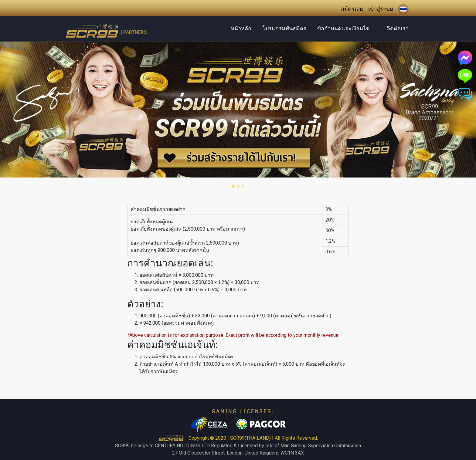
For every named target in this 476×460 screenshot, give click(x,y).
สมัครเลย (352, 9)
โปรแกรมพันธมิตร (284, 28)
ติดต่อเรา (398, 28)
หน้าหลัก (241, 28)
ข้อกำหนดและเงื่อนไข (343, 28)
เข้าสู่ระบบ (381, 9)
